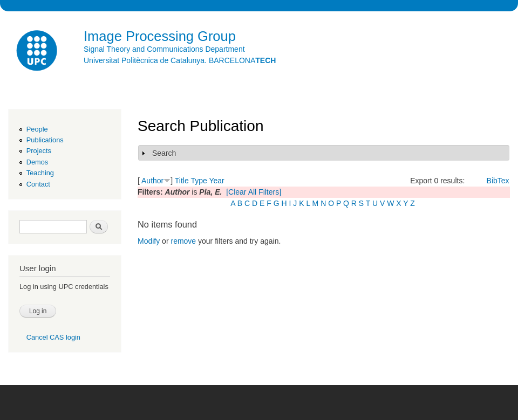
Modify (149, 241)
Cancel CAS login (53, 337)
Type (199, 181)
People (37, 129)
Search (164, 153)
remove (183, 241)
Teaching (40, 173)
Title (182, 181)
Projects (39, 151)
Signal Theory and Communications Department (164, 49)
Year (216, 181)
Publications (45, 140)
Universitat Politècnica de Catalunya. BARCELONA (180, 60)
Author (152, 181)
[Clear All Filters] (254, 192)
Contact (38, 184)
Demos (37, 162)
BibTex (498, 181)
